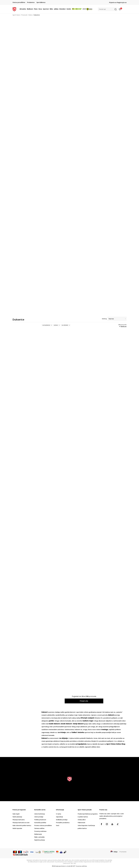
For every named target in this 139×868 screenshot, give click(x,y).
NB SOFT (73, 866)
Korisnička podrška (40, 823)
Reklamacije (38, 834)
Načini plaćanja (17, 817)
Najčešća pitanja (40, 840)
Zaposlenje (59, 817)
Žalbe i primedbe (39, 837)
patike (51, 721)
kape (91, 721)
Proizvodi (24, 15)
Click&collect (82, 820)
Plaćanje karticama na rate (21, 823)
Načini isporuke (17, 828)
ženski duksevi (66, 724)
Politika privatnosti (40, 820)
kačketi (86, 721)
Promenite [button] (123, 852)
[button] (108, 9)
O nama (58, 814)
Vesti (58, 825)
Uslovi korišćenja (40, 814)
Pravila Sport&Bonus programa (88, 814)
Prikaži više (84, 701)
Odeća (30, 15)
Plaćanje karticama (19, 820)
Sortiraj (104, 319)
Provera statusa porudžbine (43, 825)
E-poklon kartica (83, 817)
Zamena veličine (39, 828)
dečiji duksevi (78, 724)
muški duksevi (54, 724)
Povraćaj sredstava (40, 831)
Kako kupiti (16, 814)
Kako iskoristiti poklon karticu (22, 825)
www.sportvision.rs (61, 866)
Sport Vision (16, 15)
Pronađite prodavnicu (63, 823)
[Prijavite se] (120, 9)
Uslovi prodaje (39, 817)
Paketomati (81, 823)
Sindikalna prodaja (62, 820)
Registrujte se (122, 2)
